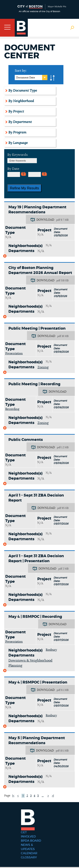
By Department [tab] (20, 122)
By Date (13, 169)
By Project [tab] (16, 111)
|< (13, 796)
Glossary (29, 858)
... (43, 796)
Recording (12, 409)
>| (53, 796)
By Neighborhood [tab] (21, 101)
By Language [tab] (18, 143)
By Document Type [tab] (23, 91)
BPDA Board (31, 841)
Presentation (14, 353)
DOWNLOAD (45, 220)
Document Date (26, 78)
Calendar (29, 853)
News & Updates (28, 847)
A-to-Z (52, 78)
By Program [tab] (17, 132)
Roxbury (51, 650)
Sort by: (21, 71)
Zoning (43, 367)
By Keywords (17, 155)
